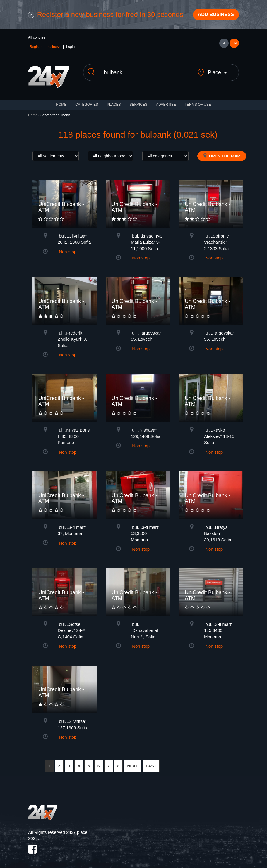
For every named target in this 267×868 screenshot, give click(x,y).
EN (234, 45)
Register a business (45, 48)
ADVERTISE (166, 101)
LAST (151, 763)
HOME (61, 101)
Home (33, 112)
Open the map (222, 153)
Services (138, 101)
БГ (224, 45)
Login (70, 48)
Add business (213, 15)
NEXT (132, 763)
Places (114, 101)
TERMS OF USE (198, 101)
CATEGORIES (87, 101)
